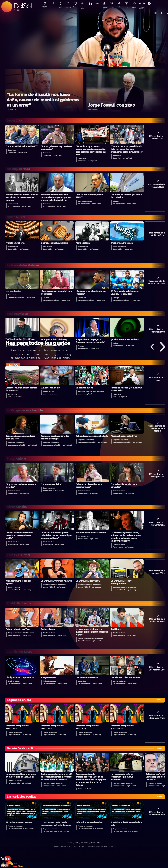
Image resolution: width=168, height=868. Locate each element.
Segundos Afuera (139, 7)
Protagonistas (123, 6)
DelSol (23, 6)
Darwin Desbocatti (68, 7)
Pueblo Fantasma (108, 7)
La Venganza (116, 7)
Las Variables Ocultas (147, 7)
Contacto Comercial (151, 12)
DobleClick (52, 6)
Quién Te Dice (76, 7)
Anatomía (155, 6)
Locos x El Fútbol (131, 7)
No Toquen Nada (60, 7)
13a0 (100, 6)
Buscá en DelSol (44, 7)
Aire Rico (92, 6)
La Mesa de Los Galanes (84, 7)
